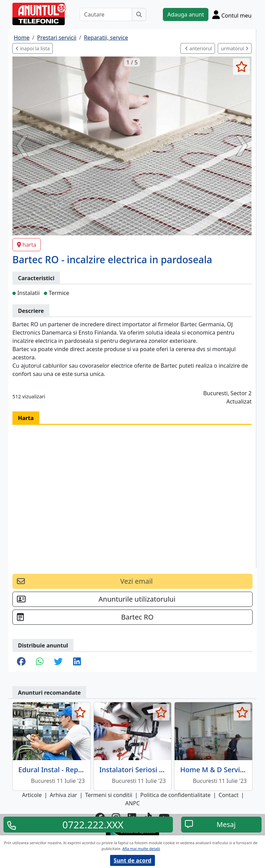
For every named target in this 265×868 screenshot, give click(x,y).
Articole (32, 795)
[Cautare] (106, 14)
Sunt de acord (132, 860)
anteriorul (198, 48)
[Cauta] (139, 14)
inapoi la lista (33, 48)
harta (27, 245)
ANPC (132, 803)
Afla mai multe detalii (141, 849)
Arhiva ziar (63, 795)
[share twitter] (58, 662)
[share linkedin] (77, 662)
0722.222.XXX (93, 825)
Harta (26, 418)
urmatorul (235, 48)
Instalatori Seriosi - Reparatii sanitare (160, 770)
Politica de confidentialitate (176, 795)
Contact (228, 795)
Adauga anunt (186, 14)
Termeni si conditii (109, 795)
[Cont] (232, 14)
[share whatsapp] (40, 662)
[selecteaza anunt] (241, 67)
